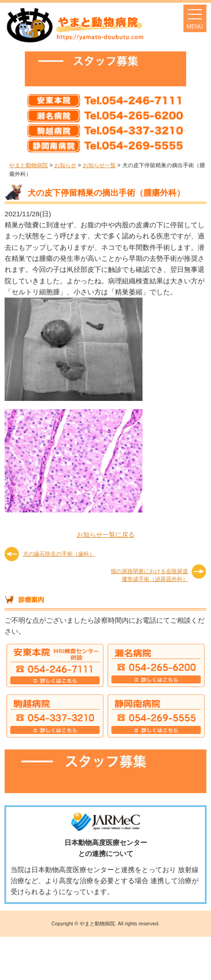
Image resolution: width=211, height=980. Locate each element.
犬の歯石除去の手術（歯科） (59, 554)
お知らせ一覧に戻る (106, 535)
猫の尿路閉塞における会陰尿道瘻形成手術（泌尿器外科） (149, 575)
